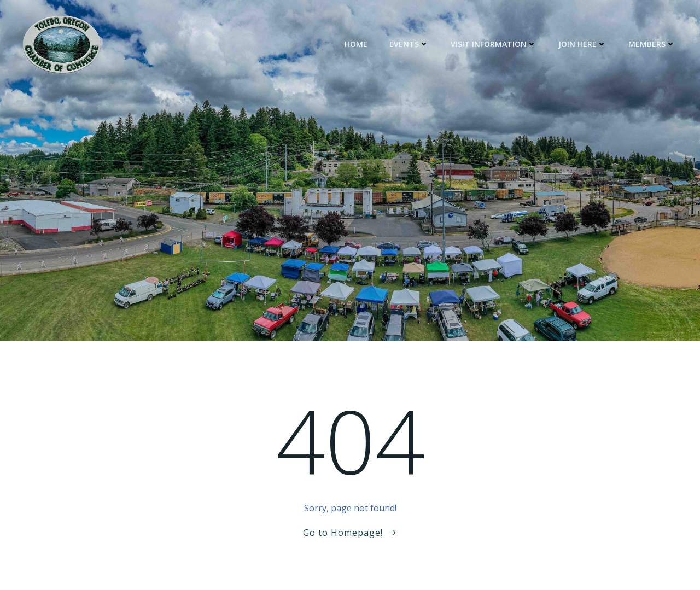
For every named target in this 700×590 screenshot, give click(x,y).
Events (410, 44)
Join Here (583, 44)
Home (357, 44)
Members (652, 44)
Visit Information (494, 44)
